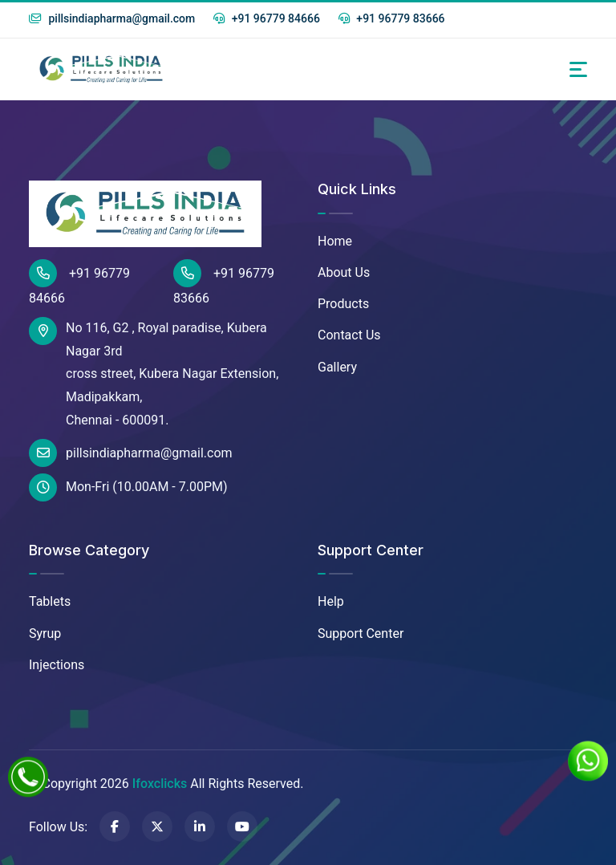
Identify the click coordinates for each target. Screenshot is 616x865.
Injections (57, 665)
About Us (344, 272)
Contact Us (349, 335)
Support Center (361, 634)
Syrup (45, 634)
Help (331, 601)
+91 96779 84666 (267, 18)
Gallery (337, 367)
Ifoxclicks (160, 784)
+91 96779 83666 (392, 18)
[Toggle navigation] (578, 69)
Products (343, 304)
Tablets (50, 601)
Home (335, 241)
